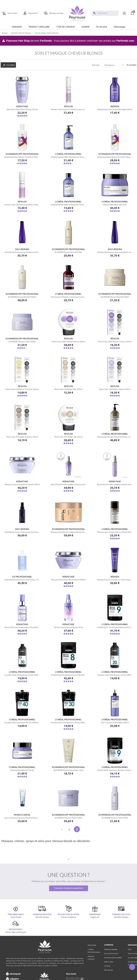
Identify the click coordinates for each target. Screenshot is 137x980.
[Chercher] (107, 13)
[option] (68, 1)
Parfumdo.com (125, 41)
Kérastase (92, 945)
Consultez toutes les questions (69, 888)
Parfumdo (46, 41)
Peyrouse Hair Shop (18, 41)
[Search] (94, 13)
